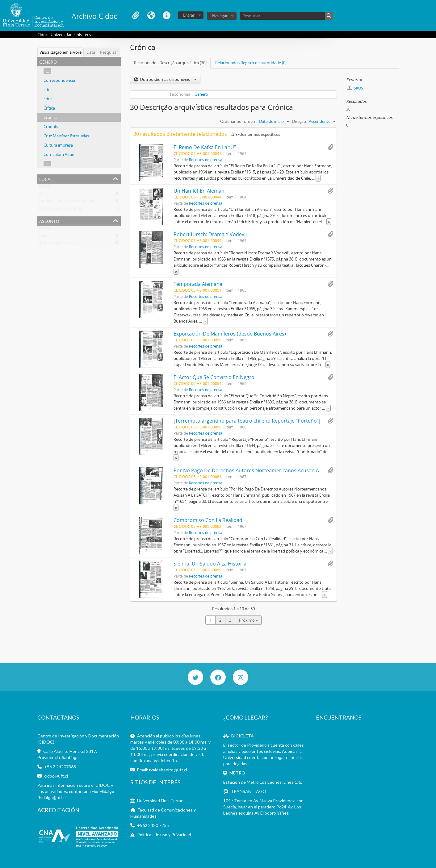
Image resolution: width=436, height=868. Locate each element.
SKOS (355, 88)
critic (48, 99)
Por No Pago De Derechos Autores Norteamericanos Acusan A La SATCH (258, 470)
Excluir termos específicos (255, 134)
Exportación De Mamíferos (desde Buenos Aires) (230, 334)
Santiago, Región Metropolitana (68, 202)
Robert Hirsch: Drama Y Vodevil (210, 234)
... (47, 71)
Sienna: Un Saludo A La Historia (210, 564)
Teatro (45, 237)
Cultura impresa (58, 145)
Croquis (51, 127)
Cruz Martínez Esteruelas (66, 136)
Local (46, 179)
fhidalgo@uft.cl (52, 797)
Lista (91, 52)
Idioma (151, 15)
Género (201, 94)
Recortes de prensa (206, 160)
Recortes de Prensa (56, 244)
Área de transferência (136, 15)
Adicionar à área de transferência (330, 147)
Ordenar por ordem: (239, 121)
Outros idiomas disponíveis (168, 79)
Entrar (189, 15)
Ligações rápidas (166, 15)
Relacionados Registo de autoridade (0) (251, 63)
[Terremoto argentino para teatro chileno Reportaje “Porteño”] (247, 421)
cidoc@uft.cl (56, 776)
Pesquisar (109, 52)
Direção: (300, 121)
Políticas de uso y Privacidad (164, 835)
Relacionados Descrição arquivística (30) (170, 63)
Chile (43, 195)
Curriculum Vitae (59, 154)
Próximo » (248, 620)
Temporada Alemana (198, 284)
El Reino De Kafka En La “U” (205, 147)
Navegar (220, 16)
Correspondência (59, 80)
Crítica (49, 108)
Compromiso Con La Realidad (208, 520)
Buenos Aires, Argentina (60, 210)
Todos (44, 187)
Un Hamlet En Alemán (199, 191)
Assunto (49, 221)
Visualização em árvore (61, 52)
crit (46, 90)
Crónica (50, 117)
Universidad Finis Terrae (160, 801)
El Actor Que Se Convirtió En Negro (214, 377)
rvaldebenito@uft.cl (168, 770)
